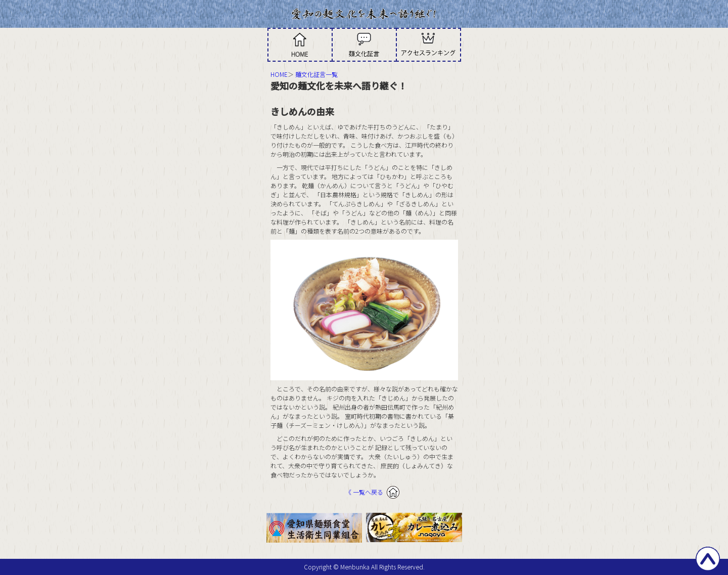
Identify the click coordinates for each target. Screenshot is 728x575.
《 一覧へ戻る (364, 492)
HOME (279, 74)
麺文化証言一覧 (316, 74)
